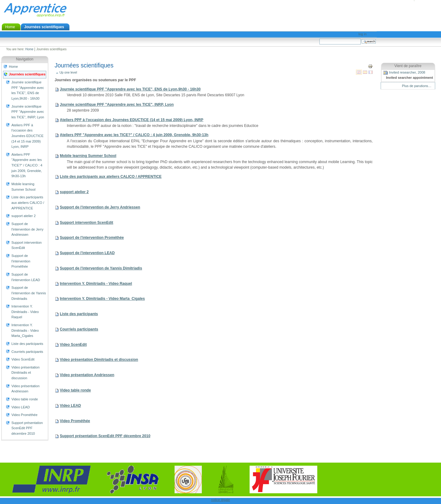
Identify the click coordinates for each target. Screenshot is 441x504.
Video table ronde (24, 399)
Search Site (319, 38)
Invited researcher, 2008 (408, 75)
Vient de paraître (408, 66)
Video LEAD (21, 407)
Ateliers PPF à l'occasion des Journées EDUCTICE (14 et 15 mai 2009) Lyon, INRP (27, 136)
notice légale (221, 500)
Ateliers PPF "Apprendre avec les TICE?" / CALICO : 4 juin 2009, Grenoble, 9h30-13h (27, 165)
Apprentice (35, 10)
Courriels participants (27, 352)
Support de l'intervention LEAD (26, 277)
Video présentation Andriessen (25, 389)
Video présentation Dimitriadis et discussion (25, 373)
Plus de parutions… (417, 86)
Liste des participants (27, 344)
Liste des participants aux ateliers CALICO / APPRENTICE (28, 202)
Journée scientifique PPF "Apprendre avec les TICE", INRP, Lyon (28, 112)
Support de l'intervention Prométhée (21, 261)
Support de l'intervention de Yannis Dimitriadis (29, 293)
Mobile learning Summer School (23, 187)
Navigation (25, 59)
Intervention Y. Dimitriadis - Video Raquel (25, 312)
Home (10, 27)
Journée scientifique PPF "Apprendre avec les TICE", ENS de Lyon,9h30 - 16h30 (28, 90)
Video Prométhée (24, 415)
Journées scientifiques (44, 27)
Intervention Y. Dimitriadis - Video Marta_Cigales (25, 330)
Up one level (68, 73)
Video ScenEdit (23, 359)
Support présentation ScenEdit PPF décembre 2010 (27, 428)
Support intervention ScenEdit (26, 245)
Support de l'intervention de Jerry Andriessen (27, 229)
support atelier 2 (23, 216)
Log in (363, 34)
